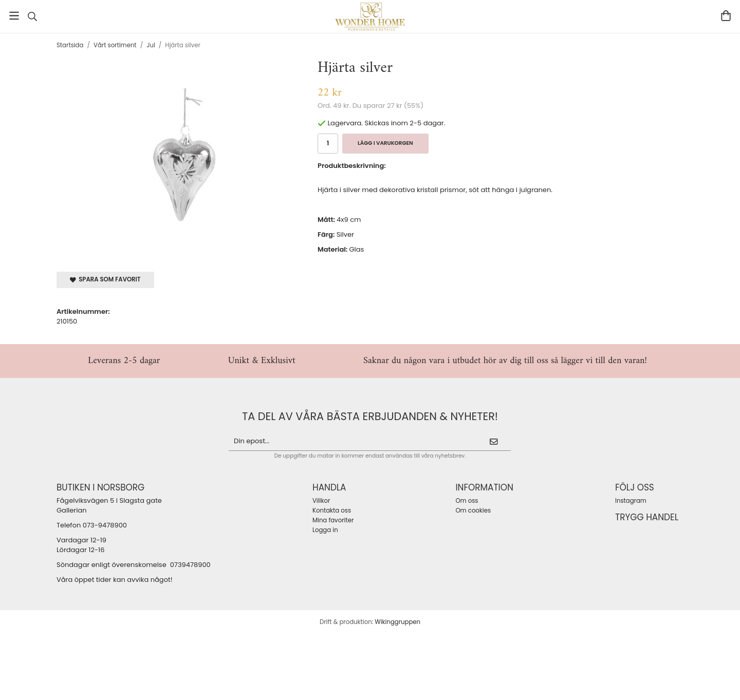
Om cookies (473, 510)
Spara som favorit (105, 279)
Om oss (467, 501)
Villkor (321, 501)
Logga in (325, 530)
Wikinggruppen (397, 622)
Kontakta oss (332, 510)
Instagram (631, 501)
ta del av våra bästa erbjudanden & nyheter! (370, 416)
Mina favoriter (333, 520)
